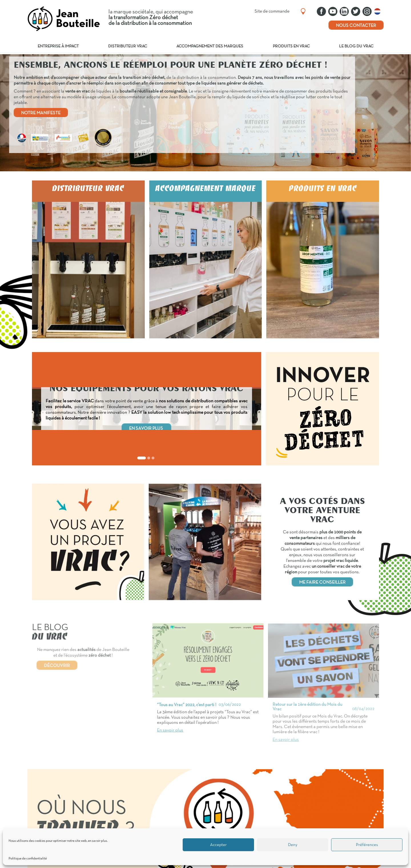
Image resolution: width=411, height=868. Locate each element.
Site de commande (272, 11)
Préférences (367, 845)
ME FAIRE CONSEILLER (322, 582)
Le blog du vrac (356, 46)
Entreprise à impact (58, 46)
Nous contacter (356, 26)
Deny (293, 845)
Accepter (218, 845)
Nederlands (379, 11)
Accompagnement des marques (210, 46)
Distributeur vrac (128, 46)
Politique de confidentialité (28, 859)
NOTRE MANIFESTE (41, 113)
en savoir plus (97, 841)
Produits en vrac (291, 46)
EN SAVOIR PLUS (146, 429)
